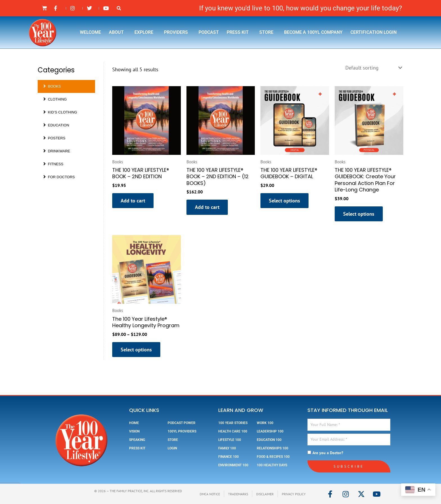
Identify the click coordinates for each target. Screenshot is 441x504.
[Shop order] (373, 68)
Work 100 (265, 423)
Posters (54, 138)
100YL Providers (182, 431)
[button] (119, 8)
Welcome (90, 32)
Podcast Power (182, 423)
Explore (145, 32)
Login (172, 448)
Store (268, 32)
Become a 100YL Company (313, 32)
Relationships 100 (273, 448)
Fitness (53, 164)
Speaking (137, 440)
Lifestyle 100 (230, 440)
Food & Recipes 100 (273, 457)
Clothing (55, 99)
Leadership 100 (270, 431)
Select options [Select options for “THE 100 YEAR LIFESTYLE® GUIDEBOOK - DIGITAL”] (284, 201)
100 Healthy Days (272, 465)
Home (134, 423)
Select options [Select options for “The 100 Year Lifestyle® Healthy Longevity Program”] (136, 350)
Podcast (209, 32)
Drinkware (57, 151)
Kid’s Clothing (60, 112)
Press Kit (239, 32)
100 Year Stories (233, 423)
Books (52, 86)
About (118, 32)
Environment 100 (233, 465)
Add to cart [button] (133, 201)
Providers (177, 32)
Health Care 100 (233, 431)
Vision (134, 431)
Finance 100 (229, 457)
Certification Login (373, 32)
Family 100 (227, 448)
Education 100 (269, 440)
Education (56, 125)
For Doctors (59, 177)
